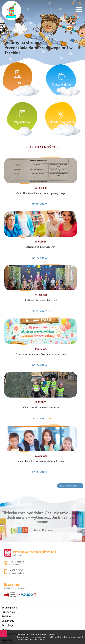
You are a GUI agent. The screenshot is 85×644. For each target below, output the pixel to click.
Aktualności (43, 147)
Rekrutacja (8, 625)
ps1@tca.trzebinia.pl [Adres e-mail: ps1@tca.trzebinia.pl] (18, 573)
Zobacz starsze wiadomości (70, 486)
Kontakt (6, 630)
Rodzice (6, 616)
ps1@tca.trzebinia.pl (80, 3)
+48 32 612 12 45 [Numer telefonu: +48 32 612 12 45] (16, 570)
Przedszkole (9, 612)
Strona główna (10, 608)
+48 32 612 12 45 (73, 3)
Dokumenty (8, 621)
